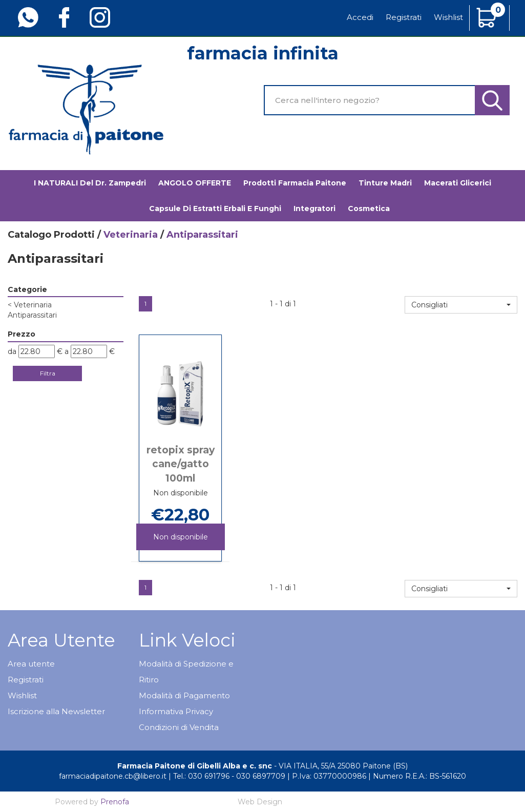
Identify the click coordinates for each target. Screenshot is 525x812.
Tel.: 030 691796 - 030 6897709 (229, 776)
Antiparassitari (32, 315)
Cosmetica (369, 209)
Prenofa (115, 802)
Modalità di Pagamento (184, 695)
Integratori (314, 209)
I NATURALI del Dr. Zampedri (90, 183)
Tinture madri (385, 183)
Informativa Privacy (176, 711)
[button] (461, 305)
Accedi (360, 17)
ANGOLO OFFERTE (195, 183)
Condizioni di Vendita (179, 727)
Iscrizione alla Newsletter (56, 711)
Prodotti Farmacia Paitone (295, 183)
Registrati (404, 17)
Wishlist (448, 17)
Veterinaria (131, 235)
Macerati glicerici (458, 183)
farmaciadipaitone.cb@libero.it (113, 776)
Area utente (31, 664)
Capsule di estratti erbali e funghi (215, 209)
